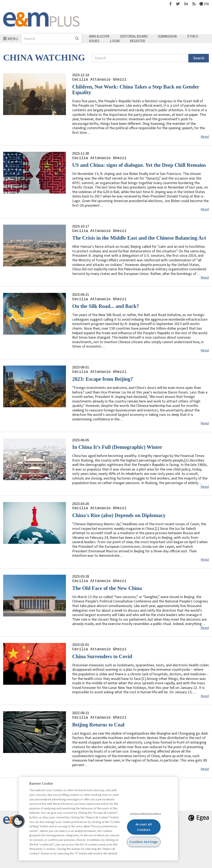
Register (137, 41)
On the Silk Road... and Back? (106, 306)
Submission (167, 37)
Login (115, 41)
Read (205, 137)
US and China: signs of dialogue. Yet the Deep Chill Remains (139, 165)
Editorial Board (134, 37)
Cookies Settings (144, 842)
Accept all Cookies (144, 827)
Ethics (193, 37)
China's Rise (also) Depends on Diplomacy (119, 515)
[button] (18, 821)
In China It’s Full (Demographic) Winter (117, 447)
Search (199, 58)
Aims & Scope (99, 37)
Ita (204, 4)
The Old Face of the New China (107, 588)
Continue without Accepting (145, 814)
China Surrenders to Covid (102, 656)
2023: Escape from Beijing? (103, 379)
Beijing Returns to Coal (98, 725)
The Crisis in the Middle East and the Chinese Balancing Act (139, 238)
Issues (94, 41)
